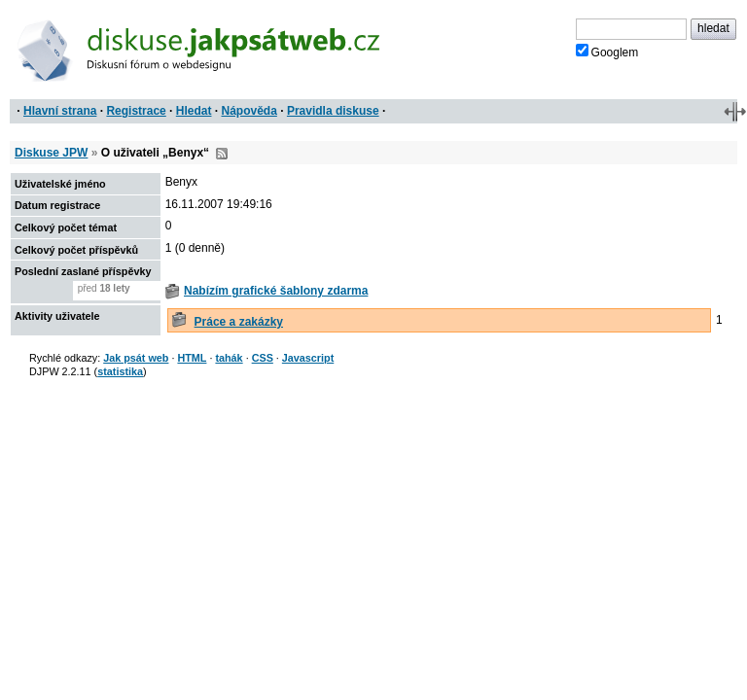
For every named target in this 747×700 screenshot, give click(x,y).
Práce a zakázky (239, 322)
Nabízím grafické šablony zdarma (276, 291)
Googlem (607, 52)
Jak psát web (136, 358)
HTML (192, 358)
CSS (263, 358)
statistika (120, 371)
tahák (229, 358)
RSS (222, 154)
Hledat (194, 111)
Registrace (136, 111)
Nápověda (249, 111)
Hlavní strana (60, 111)
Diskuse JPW (51, 153)
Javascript (308, 358)
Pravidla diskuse (333, 111)
